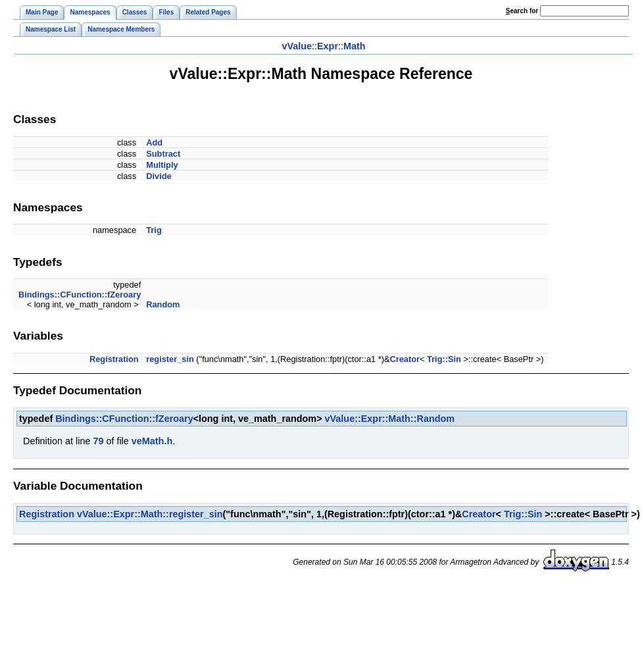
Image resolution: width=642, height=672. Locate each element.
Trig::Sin (444, 359)
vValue (297, 46)
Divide (159, 176)
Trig (154, 230)
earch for (522, 11)
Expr (328, 46)
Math (355, 46)
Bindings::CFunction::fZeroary (80, 295)
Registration (114, 359)
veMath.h (152, 441)
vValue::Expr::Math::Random (390, 419)
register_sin (170, 359)
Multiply (162, 165)
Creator (405, 359)
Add (154, 142)
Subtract (163, 154)
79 (98, 441)
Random (163, 304)
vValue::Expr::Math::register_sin (150, 514)
